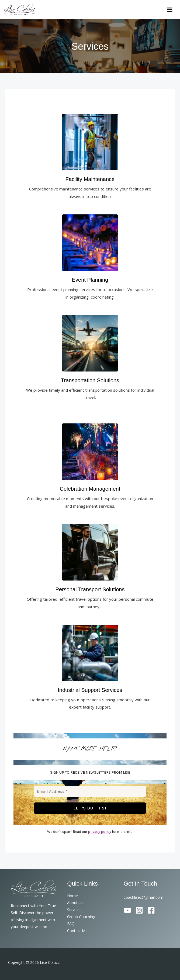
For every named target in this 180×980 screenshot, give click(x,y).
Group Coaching (81, 917)
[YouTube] (127, 910)
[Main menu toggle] (170, 10)
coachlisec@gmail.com (143, 898)
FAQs (72, 924)
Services (74, 910)
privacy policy (99, 832)
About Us (75, 903)
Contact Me (77, 931)
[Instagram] (139, 910)
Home (72, 896)
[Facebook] (151, 910)
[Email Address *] (90, 792)
